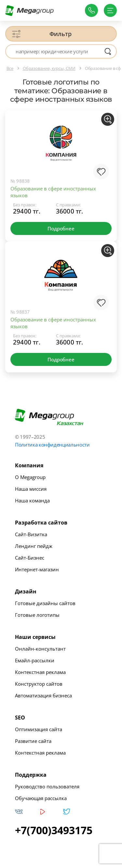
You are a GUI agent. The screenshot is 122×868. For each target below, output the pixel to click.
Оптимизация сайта (39, 729)
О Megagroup (30, 477)
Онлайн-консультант (40, 649)
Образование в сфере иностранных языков (53, 192)
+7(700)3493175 (54, 830)
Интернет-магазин (37, 569)
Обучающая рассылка (41, 798)
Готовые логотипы (37, 615)
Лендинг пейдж (34, 546)
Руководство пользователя (47, 786)
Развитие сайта (33, 741)
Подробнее (61, 228)
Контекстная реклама (40, 672)
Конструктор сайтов (39, 684)
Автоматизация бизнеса (43, 695)
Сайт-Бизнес (30, 558)
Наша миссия (31, 489)
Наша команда (32, 500)
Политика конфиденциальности (52, 445)
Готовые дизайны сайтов (45, 603)
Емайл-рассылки (35, 660)
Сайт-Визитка (31, 534)
